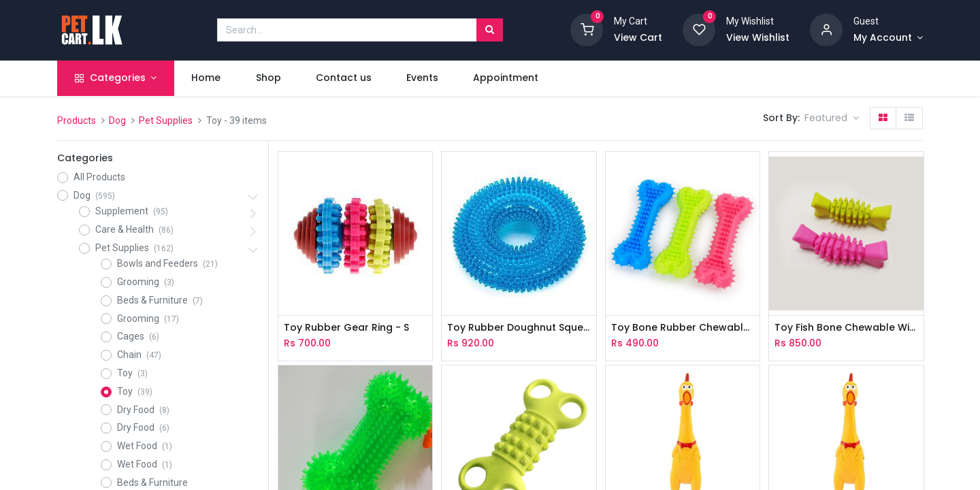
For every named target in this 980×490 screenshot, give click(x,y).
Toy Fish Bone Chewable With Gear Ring (846, 328)
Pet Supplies (166, 120)
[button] (832, 118)
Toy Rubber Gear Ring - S (346, 328)
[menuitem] (206, 78)
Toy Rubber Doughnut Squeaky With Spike (519, 328)
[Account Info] (888, 38)
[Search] (490, 30)
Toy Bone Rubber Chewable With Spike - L (683, 328)
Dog (117, 120)
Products (77, 120)
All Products (99, 177)
